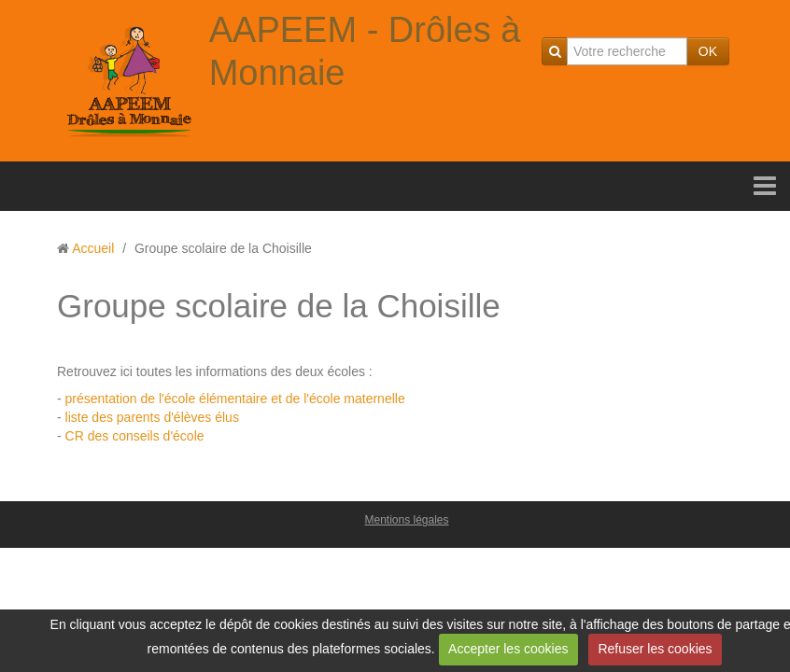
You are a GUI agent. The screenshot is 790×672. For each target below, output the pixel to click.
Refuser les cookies (655, 649)
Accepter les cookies (508, 649)
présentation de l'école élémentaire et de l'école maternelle (235, 399)
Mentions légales (406, 520)
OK (708, 51)
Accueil (93, 248)
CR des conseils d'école (135, 436)
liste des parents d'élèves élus (150, 417)
